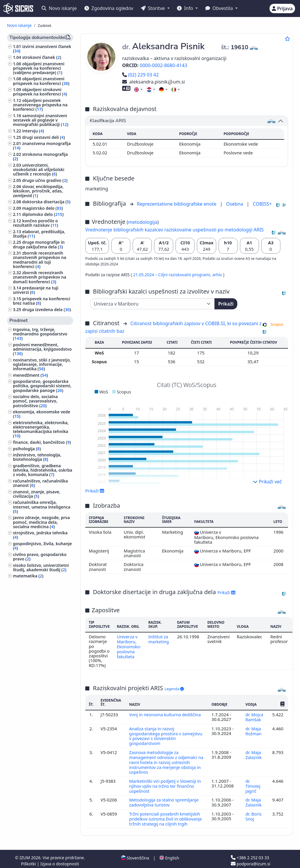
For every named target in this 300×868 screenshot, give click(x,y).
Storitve (154, 8)
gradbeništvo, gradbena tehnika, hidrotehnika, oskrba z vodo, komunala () (42, 470)
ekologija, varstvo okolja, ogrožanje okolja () (38, 643)
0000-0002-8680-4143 (163, 65)
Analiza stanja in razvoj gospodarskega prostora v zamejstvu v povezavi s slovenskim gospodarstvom (167, 735)
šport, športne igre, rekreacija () (42, 672)
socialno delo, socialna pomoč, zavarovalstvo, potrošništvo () (35, 401)
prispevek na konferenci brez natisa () (42, 301)
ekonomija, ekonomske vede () (42, 414)
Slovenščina (135, 854)
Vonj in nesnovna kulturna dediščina (166, 714)
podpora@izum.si (250, 860)
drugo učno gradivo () (45, 180)
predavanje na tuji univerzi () (36, 290)
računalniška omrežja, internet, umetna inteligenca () (42, 507)
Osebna (235, 204)
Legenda (174, 689)
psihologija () (27, 449)
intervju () (33, 131)
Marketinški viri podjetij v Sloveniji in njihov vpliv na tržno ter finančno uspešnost (166, 784)
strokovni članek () (42, 57)
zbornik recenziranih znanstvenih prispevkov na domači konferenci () (40, 277)
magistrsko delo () (43, 208)
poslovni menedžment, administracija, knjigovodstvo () (42, 349)
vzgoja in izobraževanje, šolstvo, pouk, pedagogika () (42, 632)
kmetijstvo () (27, 582)
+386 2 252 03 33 (250, 854)
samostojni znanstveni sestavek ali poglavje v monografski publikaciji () (41, 120)
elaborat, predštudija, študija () (39, 234)
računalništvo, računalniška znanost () (40, 483)
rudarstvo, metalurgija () (38, 664)
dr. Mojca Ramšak (254, 717)
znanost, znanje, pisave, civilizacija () (37, 494)
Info (186, 8)
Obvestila (220, 8)
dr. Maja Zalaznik (254, 753)
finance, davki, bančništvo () (42, 442)
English (169, 854)
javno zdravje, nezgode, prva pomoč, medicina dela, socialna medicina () (41, 522)
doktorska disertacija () (46, 202)
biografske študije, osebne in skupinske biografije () (42, 683)
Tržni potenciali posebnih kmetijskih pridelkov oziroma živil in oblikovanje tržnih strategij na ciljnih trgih (167, 816)
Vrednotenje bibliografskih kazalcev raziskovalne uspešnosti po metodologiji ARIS (174, 230)
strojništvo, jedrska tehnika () (40, 535)
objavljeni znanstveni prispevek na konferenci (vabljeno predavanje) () (39, 68)
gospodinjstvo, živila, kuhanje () (42, 546)
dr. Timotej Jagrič (253, 784)
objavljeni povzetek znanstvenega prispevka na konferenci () (40, 105)
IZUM (25, 854)
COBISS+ (262, 204)
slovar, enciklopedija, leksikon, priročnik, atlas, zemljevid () (38, 191)
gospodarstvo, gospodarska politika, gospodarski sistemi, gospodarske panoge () (42, 386)
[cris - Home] (18, 8)
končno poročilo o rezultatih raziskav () (35, 223)
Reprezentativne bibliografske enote (177, 204)
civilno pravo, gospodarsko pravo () (40, 557)
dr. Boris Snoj (253, 813)
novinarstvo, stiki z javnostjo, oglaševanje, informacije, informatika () (42, 364)
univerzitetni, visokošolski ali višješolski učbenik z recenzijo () (39, 169)
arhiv (218, 275)
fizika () (21, 651)
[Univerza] (152, 304)
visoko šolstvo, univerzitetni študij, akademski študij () (41, 567)
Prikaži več (267, 482)
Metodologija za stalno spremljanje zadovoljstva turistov (165, 800)
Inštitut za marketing (159, 639)
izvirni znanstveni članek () (42, 49)
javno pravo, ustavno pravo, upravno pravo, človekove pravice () (41, 619)
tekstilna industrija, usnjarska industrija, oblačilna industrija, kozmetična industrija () (43, 595)
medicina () (25, 658)
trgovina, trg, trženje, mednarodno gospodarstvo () (40, 334)
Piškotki (29, 860)
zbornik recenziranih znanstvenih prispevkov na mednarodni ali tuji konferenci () (40, 260)
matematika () (28, 576)
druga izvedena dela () (47, 309)
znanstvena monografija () (42, 146)
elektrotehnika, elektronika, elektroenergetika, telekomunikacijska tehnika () (41, 429)
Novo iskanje (59, 8)
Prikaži (226, 304)
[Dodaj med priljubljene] (287, 39)
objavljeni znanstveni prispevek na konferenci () (41, 81)
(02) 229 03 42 (140, 75)
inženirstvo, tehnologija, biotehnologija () (37, 457)
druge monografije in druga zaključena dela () (39, 244)
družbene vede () (31, 608)
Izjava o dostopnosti (60, 860)
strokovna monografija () (40, 156)
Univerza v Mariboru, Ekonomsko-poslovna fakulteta (129, 646)
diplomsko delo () (43, 214)
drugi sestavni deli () (44, 137)
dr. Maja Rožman (254, 730)
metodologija (143, 222)
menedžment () (30, 375)
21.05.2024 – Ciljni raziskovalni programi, (173, 275)
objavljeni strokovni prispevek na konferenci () (40, 92)
